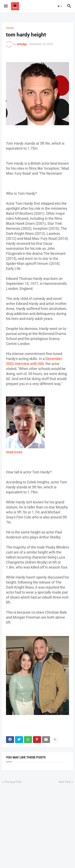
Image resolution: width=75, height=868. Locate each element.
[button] (5, 6)
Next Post (64, 782)
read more (14, 452)
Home (10, 28)
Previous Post (13, 782)
